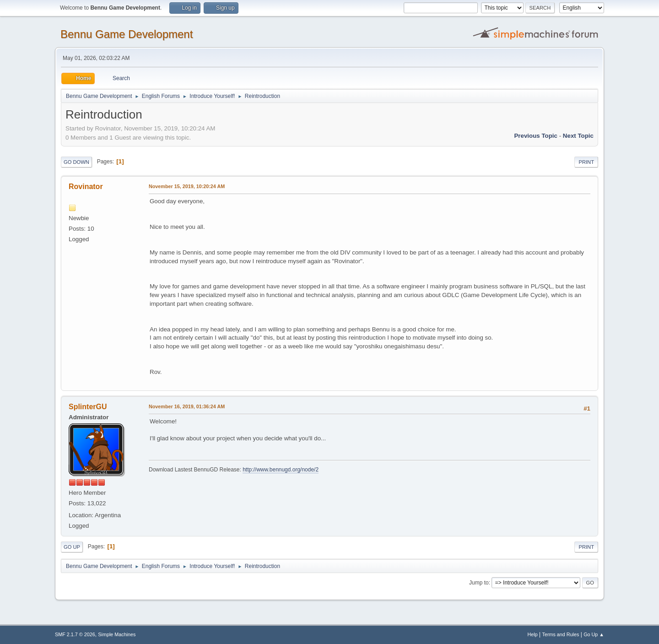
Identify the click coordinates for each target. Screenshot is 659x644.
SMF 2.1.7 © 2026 (75, 634)
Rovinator (86, 187)
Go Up (72, 547)
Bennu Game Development (127, 34)
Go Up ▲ (594, 634)
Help (533, 634)
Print (586, 162)
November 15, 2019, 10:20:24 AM (187, 186)
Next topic (578, 136)
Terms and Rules (561, 634)
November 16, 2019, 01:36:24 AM (187, 406)
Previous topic (536, 136)
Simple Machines (117, 634)
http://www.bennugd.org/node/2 (281, 470)
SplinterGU (88, 407)
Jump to (479, 583)
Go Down (76, 162)
